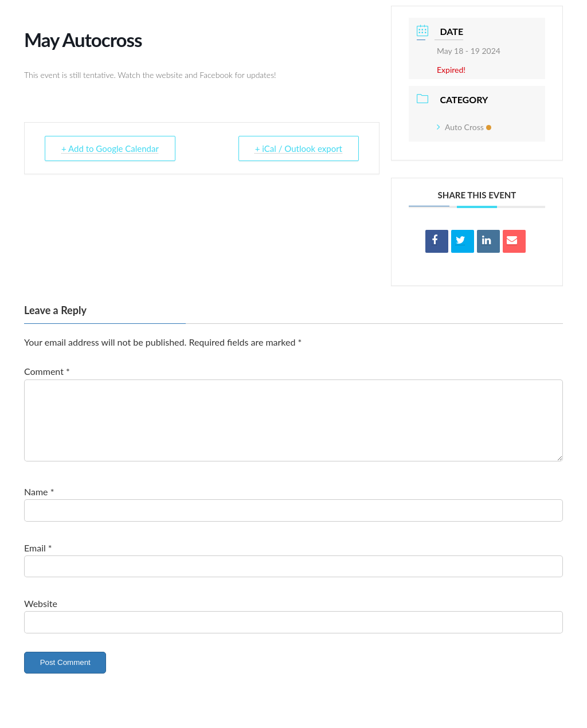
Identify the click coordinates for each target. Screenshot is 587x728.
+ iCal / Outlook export (299, 148)
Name (39, 505)
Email (38, 561)
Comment (47, 371)
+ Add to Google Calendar (110, 148)
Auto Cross (464, 127)
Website (41, 617)
